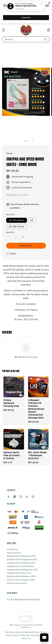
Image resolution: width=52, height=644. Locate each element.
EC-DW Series (17, 227)
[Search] (45, 39)
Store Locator (14, 553)
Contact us (12, 549)
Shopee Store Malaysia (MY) (21, 556)
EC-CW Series (17, 220)
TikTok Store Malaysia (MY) (21, 580)
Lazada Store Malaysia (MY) (21, 576)
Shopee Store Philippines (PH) (22, 570)
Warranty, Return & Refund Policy (22, 632)
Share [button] (11, 254)
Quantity (10, 232)
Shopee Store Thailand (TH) (21, 563)
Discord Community (17, 583)
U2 (32, 220)
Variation (11, 214)
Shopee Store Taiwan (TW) (20, 566)
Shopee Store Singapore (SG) (22, 559)
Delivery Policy (38, 635)
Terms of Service (21, 635)
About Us (26, 638)
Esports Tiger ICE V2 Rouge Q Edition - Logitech (26, 4)
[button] (3, 30)
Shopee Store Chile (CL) (19, 573)
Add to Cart (26, 245)
